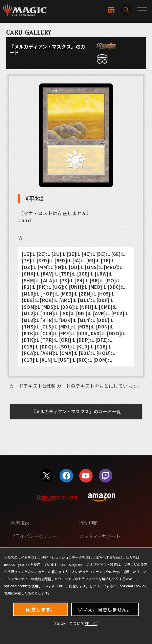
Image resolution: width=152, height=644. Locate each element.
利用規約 (20, 523)
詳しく (91, 623)
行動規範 (88, 523)
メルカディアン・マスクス (43, 46)
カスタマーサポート (100, 536)
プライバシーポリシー (34, 536)
